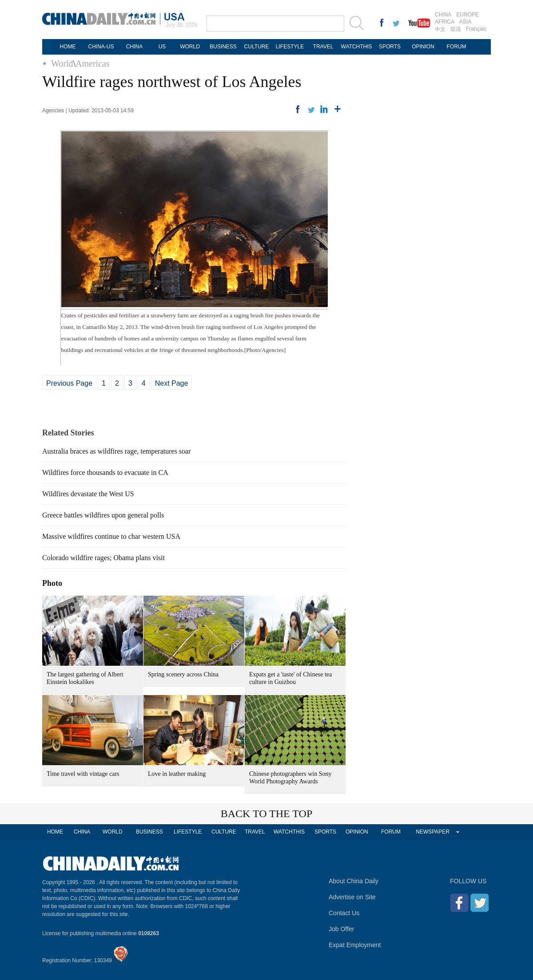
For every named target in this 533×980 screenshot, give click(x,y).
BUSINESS (223, 47)
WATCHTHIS (357, 47)
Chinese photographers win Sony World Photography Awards (290, 778)
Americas (93, 63)
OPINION (423, 47)
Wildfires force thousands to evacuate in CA (105, 472)
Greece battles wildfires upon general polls (103, 515)
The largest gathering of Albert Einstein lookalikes (85, 678)
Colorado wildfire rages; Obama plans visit (103, 558)
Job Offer (341, 929)
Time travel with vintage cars (83, 774)
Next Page (172, 383)
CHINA (443, 15)
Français (476, 29)
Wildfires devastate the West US (88, 494)
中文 (440, 29)
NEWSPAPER (433, 832)
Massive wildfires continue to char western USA (111, 536)
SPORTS (390, 47)
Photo (52, 583)
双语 (456, 29)
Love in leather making (177, 774)
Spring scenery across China (183, 674)
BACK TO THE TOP (267, 814)
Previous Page (69, 383)
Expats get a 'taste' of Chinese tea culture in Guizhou (290, 678)
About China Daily (354, 881)
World (62, 63)
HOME (68, 47)
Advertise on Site (352, 897)
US (162, 47)
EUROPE (467, 15)
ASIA (465, 22)
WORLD (190, 47)
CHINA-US (101, 47)
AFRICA (445, 22)
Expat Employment (355, 945)
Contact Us (344, 913)
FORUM (457, 47)
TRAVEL (323, 47)
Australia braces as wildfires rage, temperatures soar (117, 451)
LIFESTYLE (290, 47)
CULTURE (257, 47)
